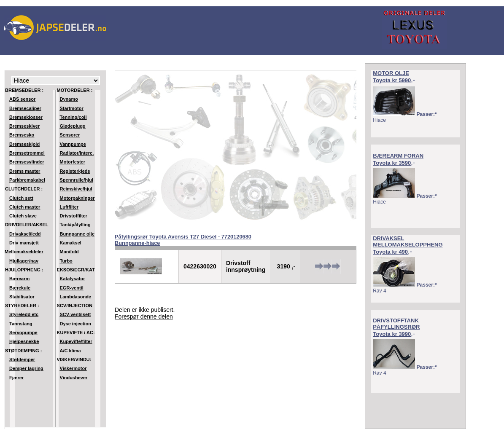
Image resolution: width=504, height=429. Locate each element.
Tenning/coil (73, 117)
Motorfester (73, 162)
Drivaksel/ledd (25, 234)
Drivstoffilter (74, 216)
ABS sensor (22, 99)
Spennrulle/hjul (77, 180)
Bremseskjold (24, 144)
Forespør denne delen (144, 316)
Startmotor (72, 108)
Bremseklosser (26, 117)
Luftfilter (69, 207)
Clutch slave (23, 216)
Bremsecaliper (25, 108)
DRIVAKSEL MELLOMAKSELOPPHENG (408, 241)
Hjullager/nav (24, 261)
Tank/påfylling (75, 225)
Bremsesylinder (27, 162)
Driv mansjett (24, 243)
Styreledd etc (24, 314)
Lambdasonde (76, 297)
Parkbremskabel (27, 180)
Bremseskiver (24, 126)
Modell (56, 80)
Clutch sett (21, 198)
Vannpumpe (73, 144)
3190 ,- (286, 266)
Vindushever (74, 378)
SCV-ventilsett (75, 314)
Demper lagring (26, 368)
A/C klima (70, 351)
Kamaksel (71, 243)
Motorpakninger (77, 198)
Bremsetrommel (27, 153)
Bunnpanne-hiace (137, 243)
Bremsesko (22, 135)
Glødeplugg (73, 126)
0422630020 (200, 266)
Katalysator (73, 279)
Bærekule (20, 288)
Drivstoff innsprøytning (246, 266)
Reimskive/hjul (76, 189)
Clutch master (25, 207)
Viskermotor (73, 368)
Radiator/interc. (77, 153)
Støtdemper (22, 359)
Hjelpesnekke (24, 341)
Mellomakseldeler (24, 252)
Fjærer (16, 378)
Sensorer (70, 135)
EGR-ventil (72, 288)
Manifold (69, 252)
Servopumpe (23, 332)
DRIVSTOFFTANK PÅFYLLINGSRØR (396, 324)
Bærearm (19, 279)
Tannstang (21, 324)
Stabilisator (22, 297)
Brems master (25, 171)
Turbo (66, 261)
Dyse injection (76, 324)
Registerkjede (75, 171)
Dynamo (69, 99)
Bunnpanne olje (77, 234)
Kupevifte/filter (76, 341)
